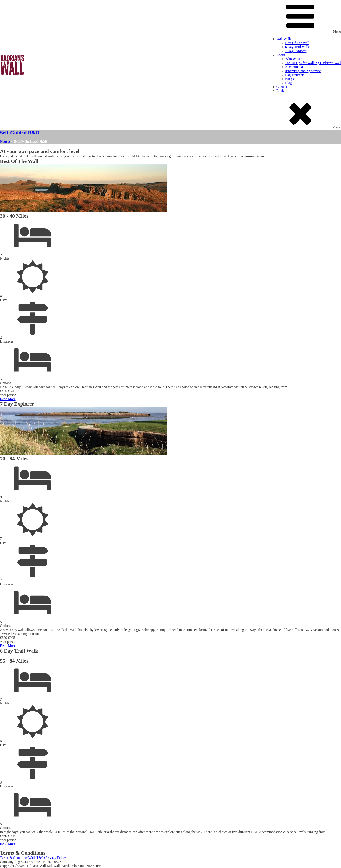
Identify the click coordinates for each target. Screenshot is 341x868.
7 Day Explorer (296, 51)
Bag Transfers (295, 75)
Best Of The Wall (297, 43)
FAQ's (289, 79)
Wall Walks (284, 39)
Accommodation (297, 67)
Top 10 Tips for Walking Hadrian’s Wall (313, 63)
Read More (8, 399)
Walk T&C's (37, 858)
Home (5, 142)
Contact (282, 87)
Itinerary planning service (303, 71)
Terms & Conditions (14, 858)
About (281, 55)
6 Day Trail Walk (297, 47)
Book (280, 91)
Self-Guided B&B (20, 133)
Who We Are (294, 59)
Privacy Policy (56, 858)
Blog (288, 83)
